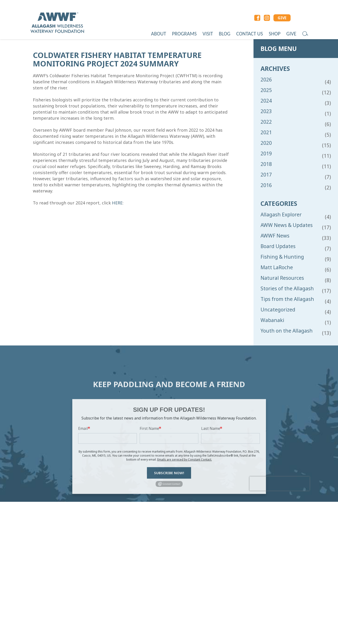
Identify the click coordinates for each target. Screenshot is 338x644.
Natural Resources (282, 278)
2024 (266, 101)
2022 (266, 122)
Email (83, 477)
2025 (266, 90)
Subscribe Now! (169, 522)
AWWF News (275, 236)
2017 (266, 175)
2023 (266, 111)
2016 (266, 185)
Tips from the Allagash (287, 299)
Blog (225, 34)
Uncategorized (278, 310)
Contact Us (250, 34)
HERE (117, 203)
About (159, 34)
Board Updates (278, 246)
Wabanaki (272, 320)
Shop (275, 34)
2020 (266, 143)
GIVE (282, 18)
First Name (149, 477)
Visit (208, 34)
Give (291, 34)
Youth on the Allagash (287, 331)
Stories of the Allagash (287, 289)
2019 (266, 154)
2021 (266, 132)
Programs (184, 34)
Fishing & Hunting (282, 257)
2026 (266, 80)
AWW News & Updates (287, 225)
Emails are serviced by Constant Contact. (185, 508)
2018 (266, 164)
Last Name (211, 477)
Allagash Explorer (281, 215)
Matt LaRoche (277, 267)
